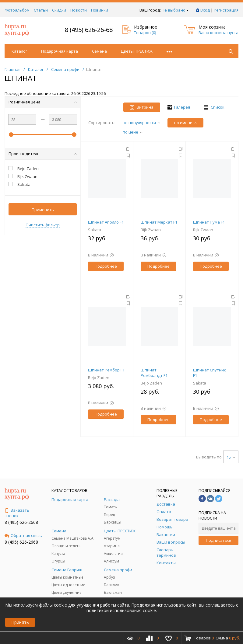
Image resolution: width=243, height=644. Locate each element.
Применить (43, 210)
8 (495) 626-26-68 (89, 30)
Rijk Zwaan (151, 230)
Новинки (100, 10)
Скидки (59, 10)
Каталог (19, 51)
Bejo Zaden (99, 378)
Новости (79, 10)
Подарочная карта (60, 51)
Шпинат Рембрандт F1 (154, 373)
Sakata (95, 230)
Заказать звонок (17, 513)
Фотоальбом (17, 10)
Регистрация (226, 10)
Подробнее (106, 266)
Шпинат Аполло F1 (106, 222)
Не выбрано (175, 10)
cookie (60, 605)
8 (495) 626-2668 (21, 522)
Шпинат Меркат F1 (159, 222)
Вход (205, 10)
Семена (99, 51)
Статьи (41, 10)
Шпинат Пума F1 (209, 222)
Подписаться (218, 540)
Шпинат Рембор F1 (106, 370)
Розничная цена (43, 102)
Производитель (43, 154)
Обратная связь (23, 535)
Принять (20, 622)
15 (231, 457)
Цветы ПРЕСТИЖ (137, 51)
